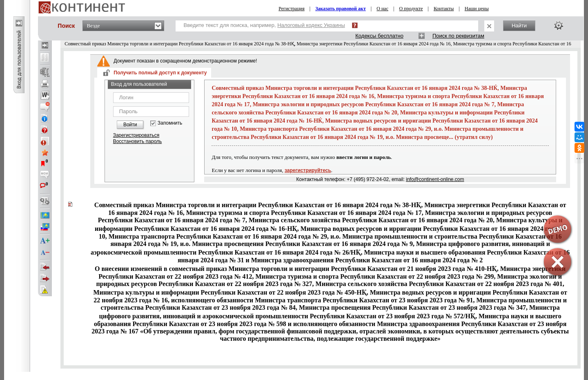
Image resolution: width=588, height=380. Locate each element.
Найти (519, 26)
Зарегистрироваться (136, 135)
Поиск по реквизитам (458, 36)
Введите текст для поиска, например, (264, 25)
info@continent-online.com (435, 179)
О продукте (411, 9)
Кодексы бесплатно (379, 36)
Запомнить (170, 123)
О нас (382, 9)
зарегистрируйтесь (308, 170)
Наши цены (477, 9)
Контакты (444, 9)
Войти (130, 125)
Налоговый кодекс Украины (311, 25)
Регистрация (292, 9)
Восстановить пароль (138, 141)
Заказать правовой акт (341, 9)
